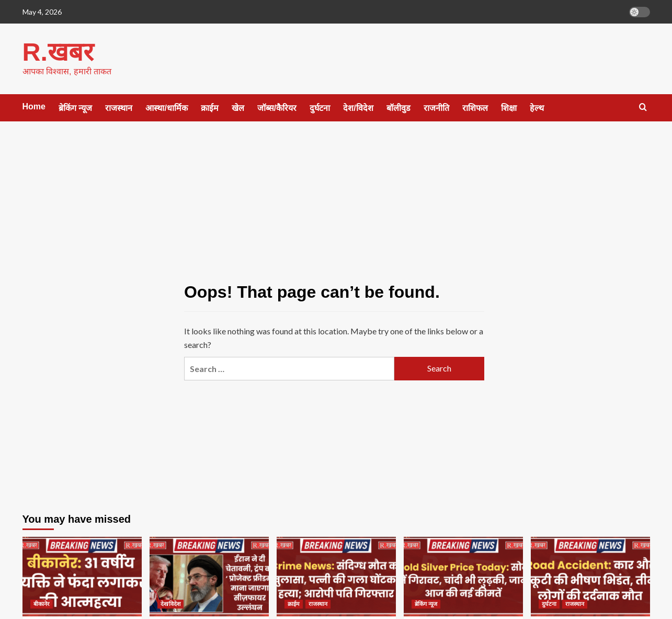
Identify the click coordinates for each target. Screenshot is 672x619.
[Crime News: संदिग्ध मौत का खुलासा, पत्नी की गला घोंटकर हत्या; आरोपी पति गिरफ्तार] (336, 576)
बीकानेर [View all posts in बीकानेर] (42, 603)
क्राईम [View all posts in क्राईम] (294, 603)
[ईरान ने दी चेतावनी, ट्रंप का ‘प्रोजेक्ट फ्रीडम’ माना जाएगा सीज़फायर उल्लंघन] (209, 576)
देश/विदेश (358, 108)
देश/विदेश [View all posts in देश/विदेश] (170, 603)
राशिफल (475, 108)
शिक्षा (509, 108)
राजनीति (436, 108)
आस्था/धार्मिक (166, 108)
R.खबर (58, 52)
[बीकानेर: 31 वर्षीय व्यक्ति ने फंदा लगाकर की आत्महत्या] (82, 576)
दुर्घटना (320, 108)
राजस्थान (119, 108)
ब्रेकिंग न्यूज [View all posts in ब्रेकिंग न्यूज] (426, 603)
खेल (238, 108)
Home (34, 106)
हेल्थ (537, 108)
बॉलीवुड (398, 108)
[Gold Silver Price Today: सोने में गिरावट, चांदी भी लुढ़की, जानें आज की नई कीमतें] (463, 576)
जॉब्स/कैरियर (277, 108)
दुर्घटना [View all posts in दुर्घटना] (549, 603)
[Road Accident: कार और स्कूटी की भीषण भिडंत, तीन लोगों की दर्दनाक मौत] (590, 576)
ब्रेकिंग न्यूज (75, 108)
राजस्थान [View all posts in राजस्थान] (318, 603)
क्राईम (210, 108)
